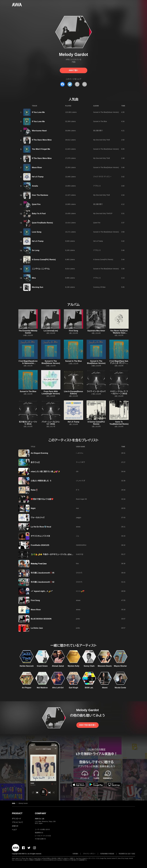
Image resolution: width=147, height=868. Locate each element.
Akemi (105, 688)
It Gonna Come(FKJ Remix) (44, 260)
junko (78, 619)
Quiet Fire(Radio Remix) (42, 223)
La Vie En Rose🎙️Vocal (41, 527)
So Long (36, 250)
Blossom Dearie (105, 666)
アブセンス (97, 186)
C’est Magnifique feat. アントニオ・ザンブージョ (119, 363)
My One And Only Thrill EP (103, 213)
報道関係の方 (39, 833)
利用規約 (75, 854)
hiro (77, 564)
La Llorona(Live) (51, 331)
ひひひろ (79, 573)
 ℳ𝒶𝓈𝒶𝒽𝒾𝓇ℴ (80, 453)
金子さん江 (35, 462)
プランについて (17, 822)
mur (77, 508)
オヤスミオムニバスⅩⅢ (40, 536)
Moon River (37, 167)
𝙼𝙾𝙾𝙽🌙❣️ (80, 591)
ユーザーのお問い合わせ (42, 830)
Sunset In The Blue (100, 121)
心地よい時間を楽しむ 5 (41, 481)
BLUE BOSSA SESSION (41, 619)
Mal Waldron (42, 688)
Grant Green (42, 666)
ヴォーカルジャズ (38, 518)
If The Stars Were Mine (42, 140)
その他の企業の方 (40, 839)
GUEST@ (80, 554)
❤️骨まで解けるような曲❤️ (42, 499)
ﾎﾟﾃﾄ (78, 490)
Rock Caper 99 (81, 499)
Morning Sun (38, 287)
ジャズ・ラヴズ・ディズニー (102, 177)
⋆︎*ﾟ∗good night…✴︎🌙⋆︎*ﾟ (42, 591)
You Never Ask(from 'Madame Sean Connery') (119, 333)
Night (33, 508)
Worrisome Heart (39, 131)
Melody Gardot (23, 803)
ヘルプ (14, 830)
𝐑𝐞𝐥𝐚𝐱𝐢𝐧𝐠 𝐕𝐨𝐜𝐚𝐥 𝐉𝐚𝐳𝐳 (39, 564)
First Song (73, 331)
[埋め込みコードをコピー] (85, 84)
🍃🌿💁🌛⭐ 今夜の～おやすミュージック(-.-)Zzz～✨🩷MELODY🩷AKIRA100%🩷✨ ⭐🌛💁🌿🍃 (73, 554)
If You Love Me (38, 112)
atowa (78, 527)
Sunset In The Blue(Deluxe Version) (106, 112)
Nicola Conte (120, 688)
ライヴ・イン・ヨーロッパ (96, 391)
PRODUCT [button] (17, 813)
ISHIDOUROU (81, 545)
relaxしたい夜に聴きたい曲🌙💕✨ (45, 472)
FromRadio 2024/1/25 (40, 545)
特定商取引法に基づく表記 (127, 854)
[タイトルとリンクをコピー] (77, 84)
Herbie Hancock (27, 666)
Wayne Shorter (120, 666)
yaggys (79, 517)
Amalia (35, 186)
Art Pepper (27, 688)
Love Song (37, 232)
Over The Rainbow (40, 195)
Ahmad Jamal (58, 666)
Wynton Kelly (73, 666)
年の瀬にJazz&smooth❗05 (43, 573)
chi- (77, 471)
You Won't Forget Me (41, 149)
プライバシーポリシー (89, 854)
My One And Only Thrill (102, 140)
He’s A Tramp (98, 241)
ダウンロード (16, 819)
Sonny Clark (89, 666)
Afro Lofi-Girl (58, 688)
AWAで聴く (73, 70)
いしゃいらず (81, 481)
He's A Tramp (38, 177)
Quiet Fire (36, 204)
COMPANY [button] (40, 813)
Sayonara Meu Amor (96, 331)
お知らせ (15, 826)
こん (78, 536)
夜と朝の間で (98, 131)
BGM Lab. (89, 688)
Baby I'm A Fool (39, 214)
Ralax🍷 (34, 490)
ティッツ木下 (81, 462)
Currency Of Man (99, 287)
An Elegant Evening (39, 453)
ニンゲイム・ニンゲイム (41, 269)
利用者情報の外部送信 (107, 854)
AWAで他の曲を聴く (88, 725)
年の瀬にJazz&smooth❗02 (43, 582)
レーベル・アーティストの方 (43, 836)
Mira (34, 278)
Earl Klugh (73, 688)
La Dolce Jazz (37, 628)
